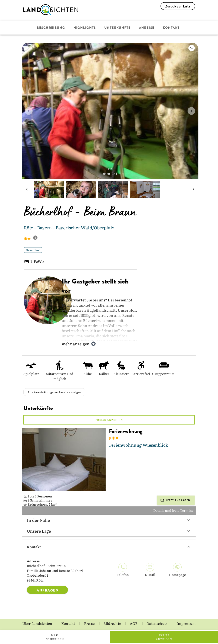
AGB (134, 623)
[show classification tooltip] (37, 238)
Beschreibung (51, 28)
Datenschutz (157, 623)
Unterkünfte (118, 28)
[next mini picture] (193, 190)
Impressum (186, 623)
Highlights (85, 28)
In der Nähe (109, 520)
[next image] (191, 111)
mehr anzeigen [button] (79, 344)
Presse (90, 623)
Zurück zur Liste (178, 6)
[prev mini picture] (27, 190)
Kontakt (171, 28)
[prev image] (29, 111)
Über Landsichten (38, 623)
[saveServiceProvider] (192, 48)
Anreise (147, 28)
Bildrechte (113, 623)
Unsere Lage (109, 531)
